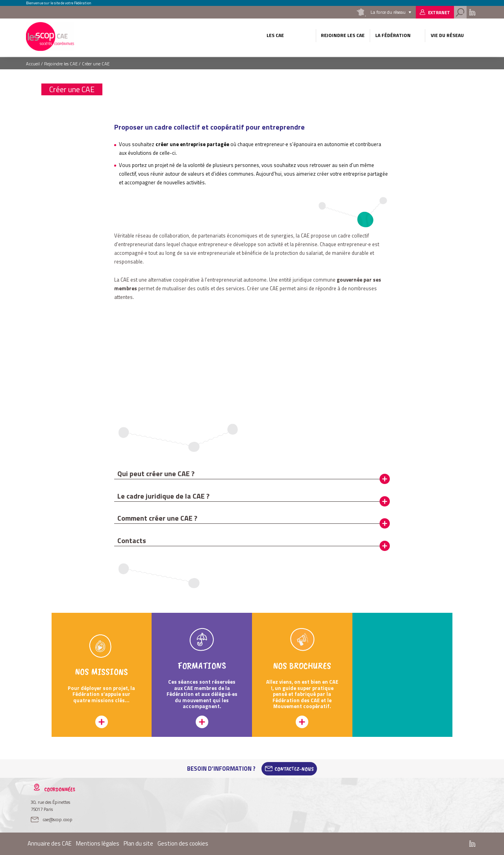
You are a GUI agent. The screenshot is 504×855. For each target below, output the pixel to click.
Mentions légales (98, 843)
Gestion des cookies (183, 843)
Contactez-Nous (294, 769)
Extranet (439, 12)
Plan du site (138, 843)
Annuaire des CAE (50, 843)
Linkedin (472, 12)
